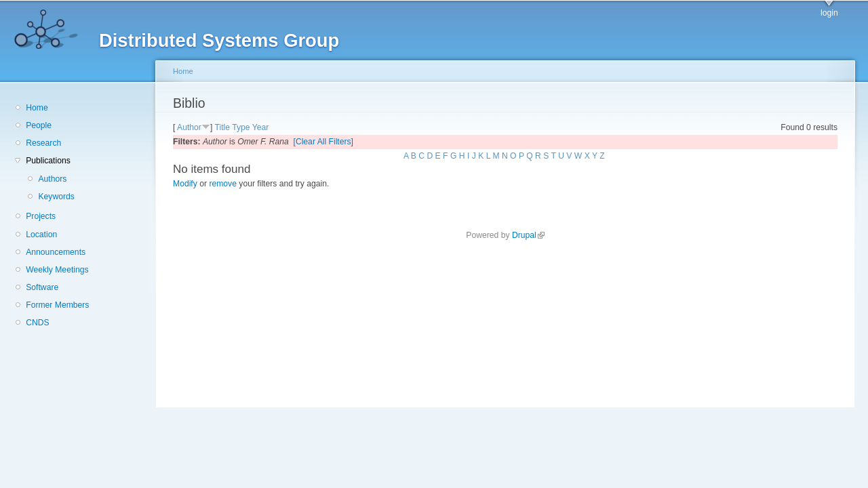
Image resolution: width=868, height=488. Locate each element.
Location (41, 235)
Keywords (56, 197)
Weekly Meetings (57, 270)
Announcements (56, 252)
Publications (48, 161)
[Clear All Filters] (324, 142)
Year (261, 127)
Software (42, 287)
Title (222, 127)
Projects (41, 216)
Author (189, 127)
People (39, 125)
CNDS (37, 323)
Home (37, 108)
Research (43, 143)
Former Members (57, 305)
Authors (52, 179)
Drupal (528, 235)
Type (241, 127)
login (829, 13)
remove (223, 184)
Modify (185, 184)
